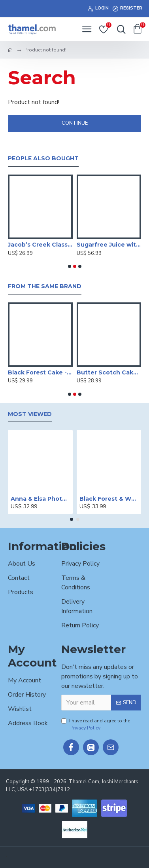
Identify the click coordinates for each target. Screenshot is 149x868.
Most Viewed (30, 414)
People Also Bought (43, 159)
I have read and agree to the (96, 725)
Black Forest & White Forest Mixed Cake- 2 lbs (109, 499)
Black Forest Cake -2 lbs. (40, 372)
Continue (75, 123)
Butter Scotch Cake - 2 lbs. (109, 372)
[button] (70, 266)
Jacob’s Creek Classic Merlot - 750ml (40, 245)
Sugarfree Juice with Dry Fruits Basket (109, 245)
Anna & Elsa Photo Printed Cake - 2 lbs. (40, 499)
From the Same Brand (45, 286)
